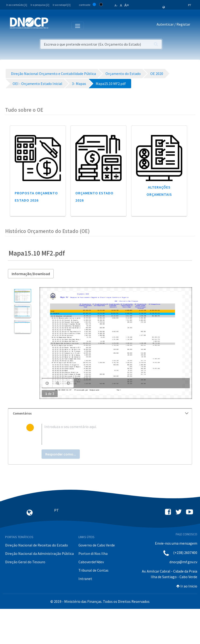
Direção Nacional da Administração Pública (39, 553)
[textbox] (107, 434)
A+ (127, 5)
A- (116, 5)
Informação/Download (31, 274)
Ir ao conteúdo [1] (17, 5)
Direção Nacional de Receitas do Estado (37, 545)
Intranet (85, 579)
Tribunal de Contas (93, 570)
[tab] (100, 413)
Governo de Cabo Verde (97, 545)
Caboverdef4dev (91, 562)
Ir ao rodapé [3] (62, 5)
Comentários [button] (101, 413)
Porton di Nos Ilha (93, 553)
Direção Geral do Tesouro (25, 562)
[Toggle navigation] (54, 25)
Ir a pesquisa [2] (40, 5)
